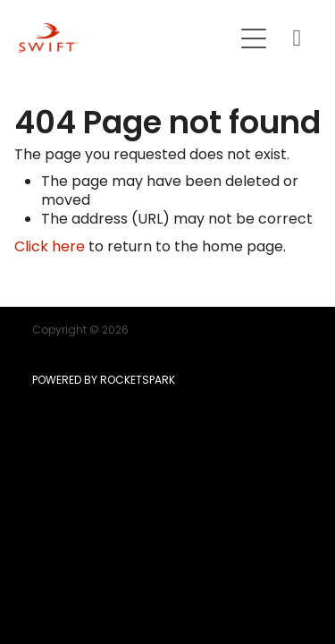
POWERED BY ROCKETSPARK (104, 381)
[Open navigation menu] (254, 38)
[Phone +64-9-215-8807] (297, 38)
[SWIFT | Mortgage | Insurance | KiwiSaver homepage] (125, 38)
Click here (50, 248)
